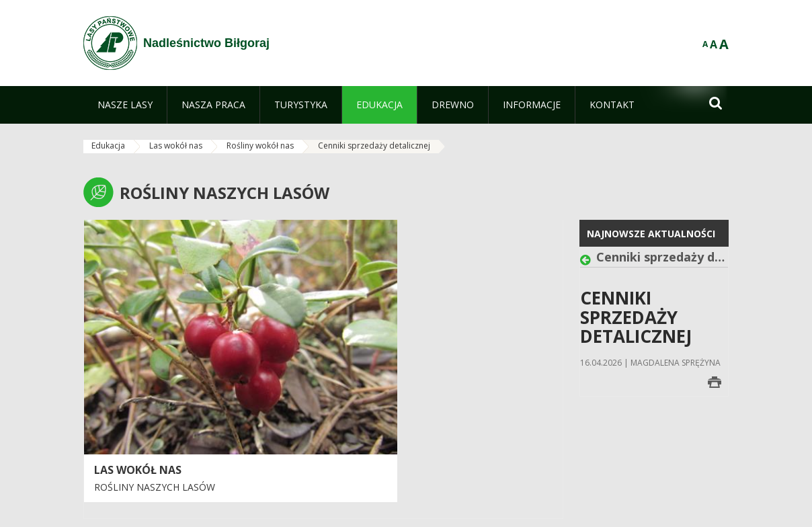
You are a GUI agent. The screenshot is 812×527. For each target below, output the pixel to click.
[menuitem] (125, 105)
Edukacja (108, 146)
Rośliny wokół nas (260, 146)
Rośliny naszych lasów (155, 487)
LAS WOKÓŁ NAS (138, 470)
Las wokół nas (176, 146)
